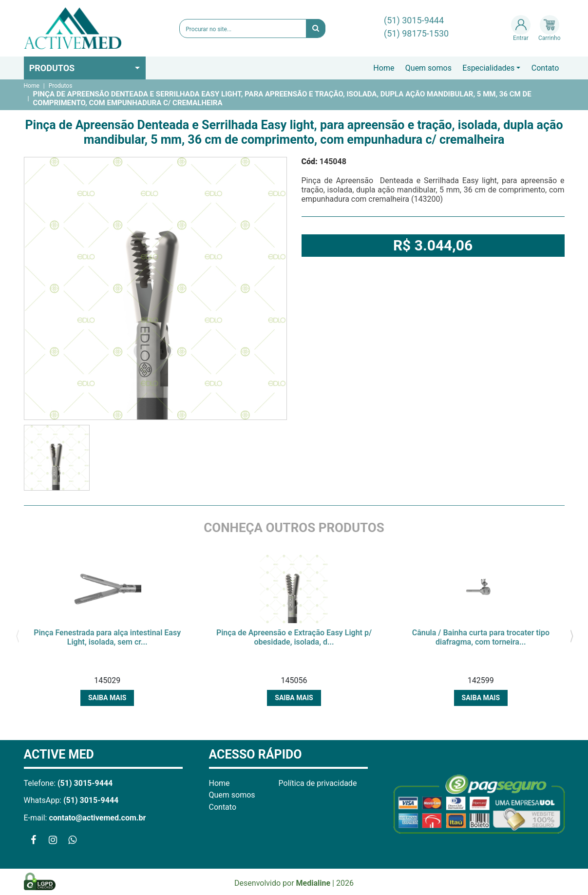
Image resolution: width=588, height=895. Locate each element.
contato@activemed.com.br (97, 818)
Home (384, 68)
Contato (545, 68)
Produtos (52, 68)
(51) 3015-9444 (414, 20)
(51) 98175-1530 (416, 33)
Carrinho (549, 28)
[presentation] (18, 635)
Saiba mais (107, 698)
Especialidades (488, 68)
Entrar (521, 28)
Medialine (313, 883)
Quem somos (428, 68)
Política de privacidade (318, 783)
